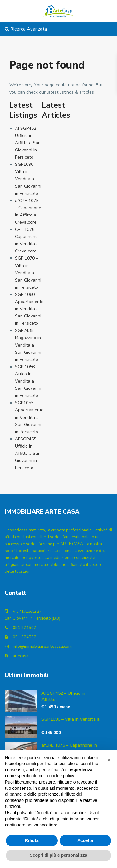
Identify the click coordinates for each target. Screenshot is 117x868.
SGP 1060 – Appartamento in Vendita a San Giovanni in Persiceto (29, 309)
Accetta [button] (85, 840)
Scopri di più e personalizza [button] (58, 855)
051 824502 (24, 628)
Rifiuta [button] (32, 840)
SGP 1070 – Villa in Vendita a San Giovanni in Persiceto (28, 273)
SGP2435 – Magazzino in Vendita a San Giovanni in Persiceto (28, 345)
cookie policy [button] (62, 776)
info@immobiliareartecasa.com (42, 647)
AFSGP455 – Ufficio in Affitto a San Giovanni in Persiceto (28, 453)
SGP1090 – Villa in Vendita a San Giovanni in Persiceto (28, 179)
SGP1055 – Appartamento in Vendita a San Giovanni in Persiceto (29, 417)
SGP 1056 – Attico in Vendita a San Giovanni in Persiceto (28, 381)
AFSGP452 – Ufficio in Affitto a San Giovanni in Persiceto (28, 143)
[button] (109, 760)
